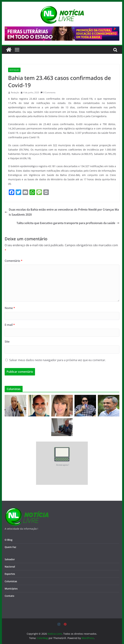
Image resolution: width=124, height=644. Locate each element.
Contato (9, 596)
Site (7, 342)
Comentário (14, 261)
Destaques (14, 70)
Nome (10, 308)
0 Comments (48, 92)
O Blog (9, 540)
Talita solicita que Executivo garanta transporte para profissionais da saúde (68, 223)
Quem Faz (10, 547)
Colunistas (11, 581)
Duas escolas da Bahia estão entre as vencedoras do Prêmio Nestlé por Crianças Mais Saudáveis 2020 (62, 212)
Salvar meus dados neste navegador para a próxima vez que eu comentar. (58, 360)
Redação (15, 92)
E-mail (10, 325)
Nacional (10, 567)
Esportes (10, 574)
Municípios (11, 589)
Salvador (10, 559)
